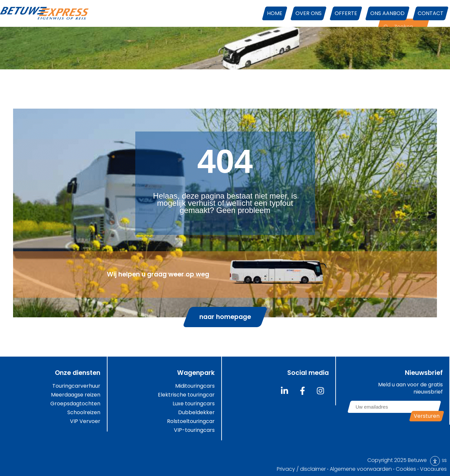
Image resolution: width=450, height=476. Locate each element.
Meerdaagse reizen (76, 395)
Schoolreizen (84, 413)
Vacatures (433, 469)
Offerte (346, 13)
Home (275, 13)
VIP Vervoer (85, 421)
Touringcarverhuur (76, 386)
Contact (431, 13)
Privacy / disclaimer (301, 469)
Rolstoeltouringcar (191, 421)
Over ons (308, 13)
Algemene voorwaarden (361, 469)
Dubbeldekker (196, 413)
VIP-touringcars (194, 430)
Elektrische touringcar (186, 395)
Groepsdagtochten (75, 404)
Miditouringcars (195, 386)
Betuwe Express (427, 460)
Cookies (406, 469)
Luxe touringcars (194, 404)
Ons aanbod (387, 13)
